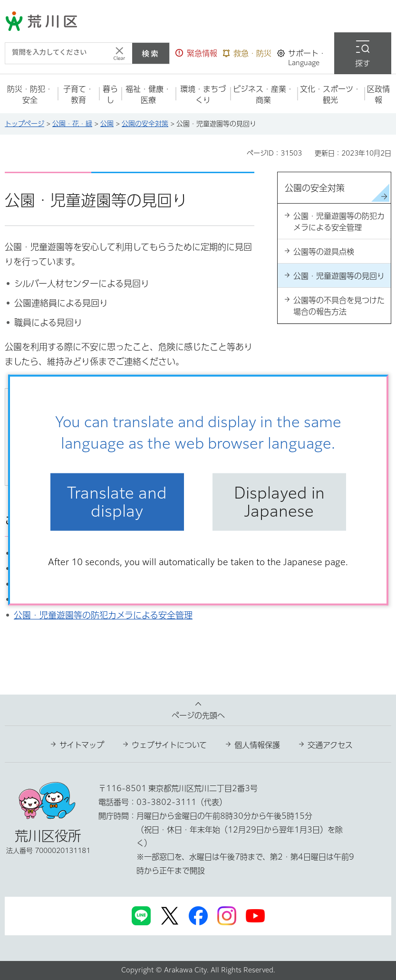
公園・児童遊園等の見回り (339, 276)
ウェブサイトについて (169, 745)
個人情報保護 (257, 745)
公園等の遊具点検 (324, 252)
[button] (196, 53)
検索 (151, 53)
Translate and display (117, 502)
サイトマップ (82, 745)
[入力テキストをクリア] (119, 53)
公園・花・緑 (72, 124)
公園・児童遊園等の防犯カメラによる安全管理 (103, 615)
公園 (107, 124)
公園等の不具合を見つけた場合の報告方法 (339, 306)
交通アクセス (330, 745)
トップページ (24, 124)
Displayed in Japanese (279, 502)
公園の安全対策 (145, 124)
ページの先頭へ (198, 715)
